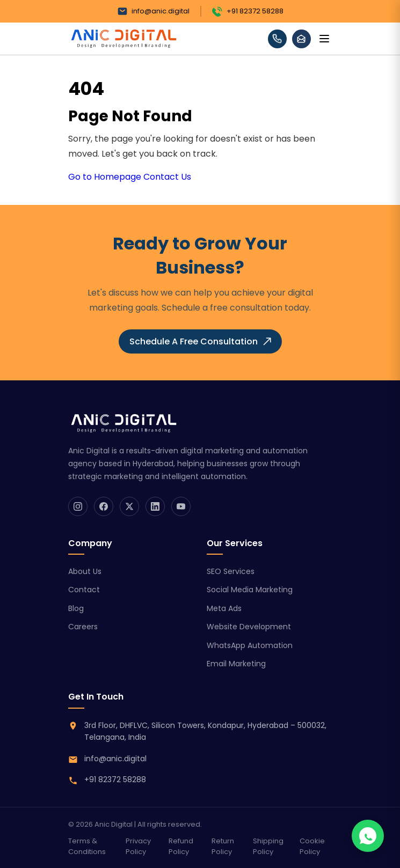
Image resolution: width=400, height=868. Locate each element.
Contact (84, 590)
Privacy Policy (138, 846)
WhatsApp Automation (250, 645)
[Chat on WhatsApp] (368, 836)
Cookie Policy (312, 846)
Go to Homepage (105, 177)
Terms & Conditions (87, 846)
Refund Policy (181, 846)
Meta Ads (224, 608)
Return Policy (223, 846)
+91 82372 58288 (248, 11)
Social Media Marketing (250, 590)
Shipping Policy (268, 846)
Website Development (249, 627)
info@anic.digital (153, 11)
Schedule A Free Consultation (200, 341)
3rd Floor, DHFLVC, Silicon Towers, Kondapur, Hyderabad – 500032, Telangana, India (205, 731)
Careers (83, 627)
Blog (76, 608)
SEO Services (231, 571)
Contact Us (167, 177)
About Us (85, 571)
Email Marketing (236, 664)
